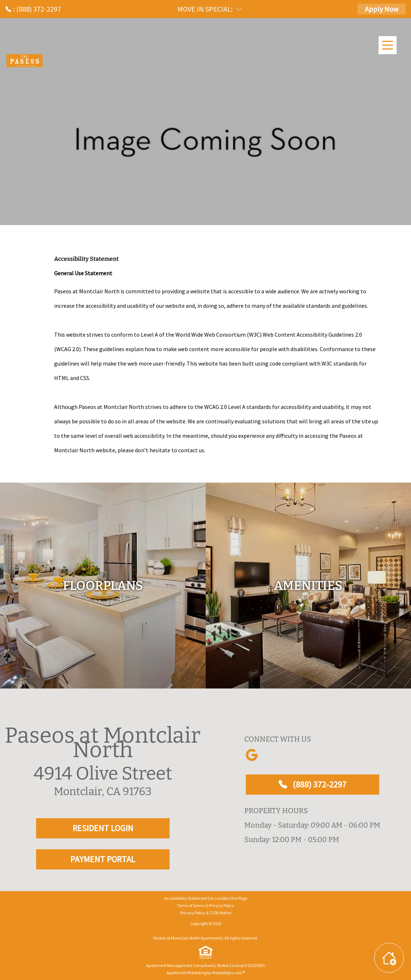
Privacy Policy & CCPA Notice (206, 913)
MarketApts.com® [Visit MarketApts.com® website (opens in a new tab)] (228, 973)
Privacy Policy (222, 905)
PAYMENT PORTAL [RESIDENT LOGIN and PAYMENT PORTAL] (103, 859)
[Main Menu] (388, 45)
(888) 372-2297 (312, 784)
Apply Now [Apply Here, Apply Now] (382, 9)
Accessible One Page (229, 898)
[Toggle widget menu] (389, 958)
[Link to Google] (252, 755)
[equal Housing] (206, 953)
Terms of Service (192, 905)
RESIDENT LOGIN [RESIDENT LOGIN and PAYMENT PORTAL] (103, 828)
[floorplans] (103, 586)
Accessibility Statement (186, 898)
